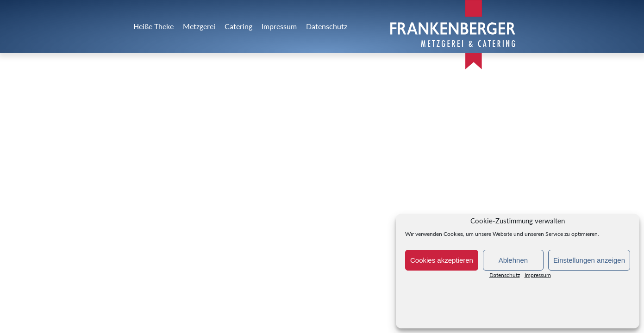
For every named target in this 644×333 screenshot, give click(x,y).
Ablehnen (513, 260)
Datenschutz (505, 277)
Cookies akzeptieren (442, 260)
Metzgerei (199, 26)
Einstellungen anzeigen (589, 260)
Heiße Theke (153, 26)
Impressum (538, 277)
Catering (238, 26)
